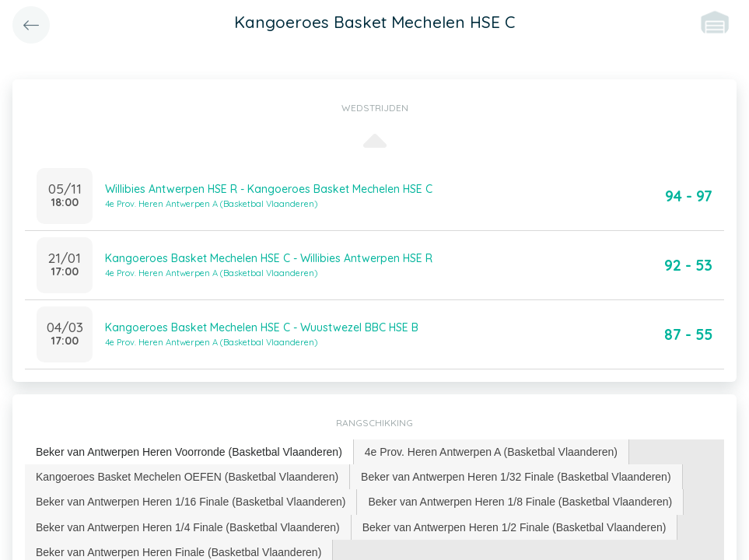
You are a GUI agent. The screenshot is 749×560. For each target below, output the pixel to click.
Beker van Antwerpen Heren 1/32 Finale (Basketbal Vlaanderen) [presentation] (516, 477)
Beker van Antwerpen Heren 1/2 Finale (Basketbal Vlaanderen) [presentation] (514, 527)
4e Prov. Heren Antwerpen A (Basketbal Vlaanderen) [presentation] (491, 452)
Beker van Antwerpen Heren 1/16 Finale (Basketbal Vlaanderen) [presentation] (191, 502)
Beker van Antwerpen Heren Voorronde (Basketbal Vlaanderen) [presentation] (189, 452)
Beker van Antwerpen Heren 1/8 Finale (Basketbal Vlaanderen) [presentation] (520, 502)
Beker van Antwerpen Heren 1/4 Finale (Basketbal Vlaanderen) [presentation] (188, 527)
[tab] (189, 452)
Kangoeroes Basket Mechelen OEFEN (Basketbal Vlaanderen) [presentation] (187, 477)
